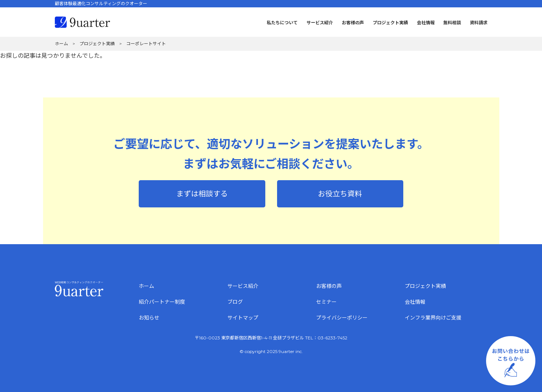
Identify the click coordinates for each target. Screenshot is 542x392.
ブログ (235, 302)
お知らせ (149, 318)
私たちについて (282, 23)
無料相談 (452, 23)
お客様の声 (353, 23)
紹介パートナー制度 (162, 302)
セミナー (326, 302)
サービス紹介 (320, 23)
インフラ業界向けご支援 (433, 318)
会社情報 (426, 23)
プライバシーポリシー (342, 318)
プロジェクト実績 (390, 23)
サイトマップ (243, 318)
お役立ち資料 (340, 194)
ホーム (146, 286)
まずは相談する (202, 194)
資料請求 (479, 23)
